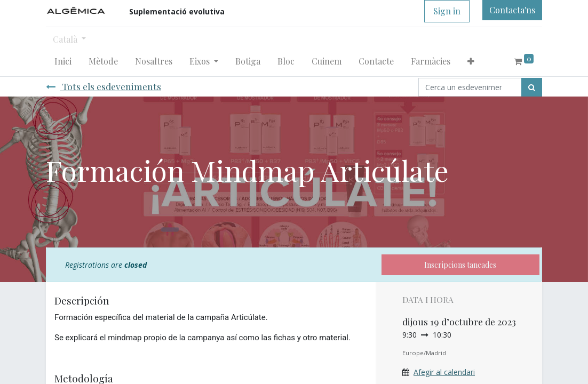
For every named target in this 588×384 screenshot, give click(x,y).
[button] (471, 61)
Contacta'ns (512, 10)
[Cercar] (532, 87)
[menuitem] (63, 61)
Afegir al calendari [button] (444, 372)
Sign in (447, 11)
